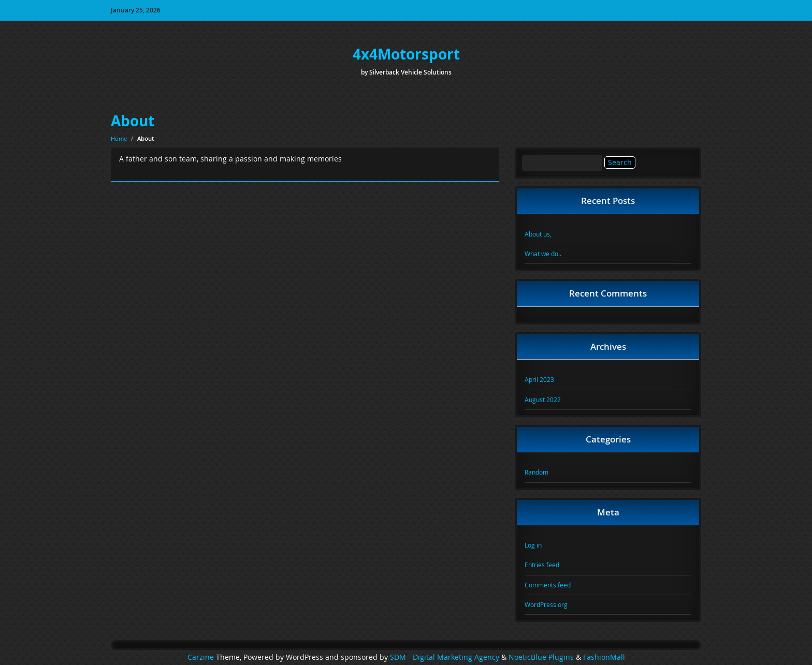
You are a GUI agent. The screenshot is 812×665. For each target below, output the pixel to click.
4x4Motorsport (406, 54)
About (133, 121)
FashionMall (604, 657)
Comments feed (548, 585)
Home (119, 138)
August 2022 (543, 400)
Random (536, 472)
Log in (533, 545)
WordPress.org (546, 604)
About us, (538, 234)
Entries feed (542, 565)
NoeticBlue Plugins (541, 657)
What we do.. (543, 254)
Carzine (202, 657)
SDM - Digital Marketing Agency (445, 657)
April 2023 (539, 379)
